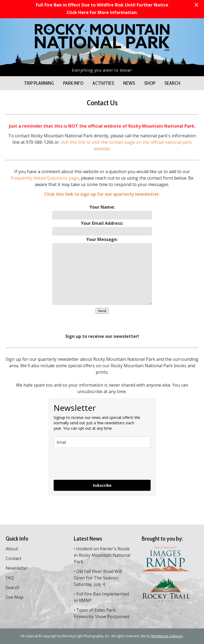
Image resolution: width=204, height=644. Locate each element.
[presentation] (95, 464)
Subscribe (102, 485)
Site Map (15, 597)
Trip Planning (39, 83)
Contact (13, 558)
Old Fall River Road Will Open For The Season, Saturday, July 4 (98, 578)
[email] (102, 442)
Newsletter (17, 568)
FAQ (10, 578)
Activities (103, 83)
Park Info (73, 83)
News (129, 83)
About (12, 549)
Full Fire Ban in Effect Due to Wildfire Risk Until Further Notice (102, 5)
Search (172, 83)
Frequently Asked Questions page (45, 178)
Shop (150, 83)
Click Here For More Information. (102, 12)
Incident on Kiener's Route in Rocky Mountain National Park (102, 555)
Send (102, 311)
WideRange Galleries (167, 636)
